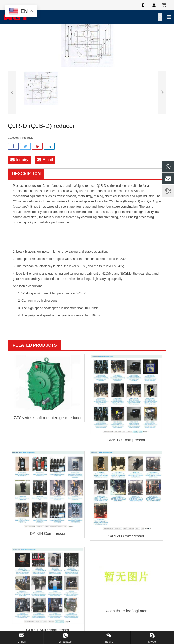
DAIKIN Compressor (48, 533)
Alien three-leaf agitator (126, 611)
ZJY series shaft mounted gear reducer (48, 418)
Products (28, 138)
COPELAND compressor (48, 630)
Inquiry (19, 160)
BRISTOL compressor (126, 440)
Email (45, 160)
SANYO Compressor (126, 536)
